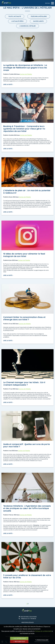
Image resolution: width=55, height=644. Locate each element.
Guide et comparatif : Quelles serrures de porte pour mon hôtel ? (27, 445)
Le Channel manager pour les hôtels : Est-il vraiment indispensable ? (24, 384)
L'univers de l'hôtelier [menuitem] (28, 26)
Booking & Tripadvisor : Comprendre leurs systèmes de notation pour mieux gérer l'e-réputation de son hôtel (24, 129)
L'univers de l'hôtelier (26, 74)
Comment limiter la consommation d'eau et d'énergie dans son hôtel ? (24, 318)
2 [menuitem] (28, 604)
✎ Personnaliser (42, 640)
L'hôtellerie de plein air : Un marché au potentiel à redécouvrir (27, 192)
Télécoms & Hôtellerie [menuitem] (39, 16)
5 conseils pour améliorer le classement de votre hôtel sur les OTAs (27, 576)
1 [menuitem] (27, 604)
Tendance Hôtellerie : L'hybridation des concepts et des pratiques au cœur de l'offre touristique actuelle (27, 508)
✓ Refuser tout (19, 641)
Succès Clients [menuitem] (38, 21)
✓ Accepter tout (19, 638)
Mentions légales (28, 622)
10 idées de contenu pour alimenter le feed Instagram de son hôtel (24, 255)
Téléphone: (28, 619)
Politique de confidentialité (43, 631)
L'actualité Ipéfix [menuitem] (17, 21)
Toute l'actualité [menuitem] (15, 16)
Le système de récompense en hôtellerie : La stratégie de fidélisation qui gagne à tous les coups (25, 68)
